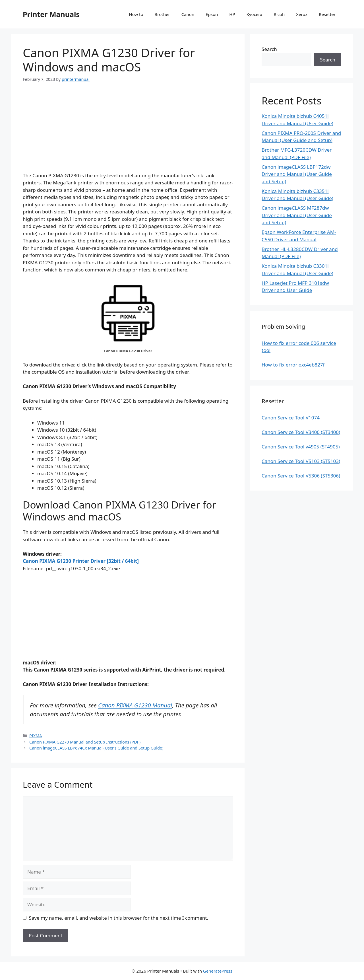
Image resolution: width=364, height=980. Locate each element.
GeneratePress (218, 971)
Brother (162, 14)
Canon (188, 14)
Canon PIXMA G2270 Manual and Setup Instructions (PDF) (85, 742)
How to (136, 14)
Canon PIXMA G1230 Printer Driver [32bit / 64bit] (81, 561)
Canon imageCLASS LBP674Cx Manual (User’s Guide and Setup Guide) (96, 748)
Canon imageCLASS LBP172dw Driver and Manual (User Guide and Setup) (297, 174)
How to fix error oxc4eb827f (293, 365)
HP (232, 14)
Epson (212, 14)
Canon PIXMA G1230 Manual (135, 705)
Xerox (302, 14)
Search (269, 49)
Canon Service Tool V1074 (291, 418)
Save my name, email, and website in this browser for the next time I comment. (119, 918)
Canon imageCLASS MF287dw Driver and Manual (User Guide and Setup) (297, 215)
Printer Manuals (51, 14)
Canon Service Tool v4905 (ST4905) (301, 447)
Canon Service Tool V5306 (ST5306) (301, 476)
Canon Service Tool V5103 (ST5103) (301, 461)
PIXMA (36, 736)
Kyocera (254, 14)
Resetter (327, 14)
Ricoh (279, 14)
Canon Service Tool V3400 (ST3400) (301, 432)
